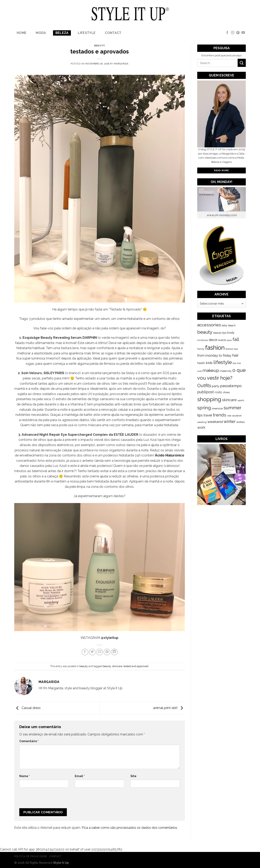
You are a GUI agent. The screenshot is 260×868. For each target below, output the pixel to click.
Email (80, 776)
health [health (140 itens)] (201, 363)
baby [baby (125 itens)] (225, 326)
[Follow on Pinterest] (238, 33)
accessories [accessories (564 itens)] (209, 325)
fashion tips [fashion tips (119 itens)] (232, 349)
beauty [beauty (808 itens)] (205, 332)
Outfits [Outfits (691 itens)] (204, 386)
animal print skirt (169, 708)
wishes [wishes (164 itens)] (240, 422)
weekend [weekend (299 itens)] (215, 422)
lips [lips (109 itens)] (235, 363)
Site (133, 776)
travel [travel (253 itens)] (208, 415)
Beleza (62, 33)
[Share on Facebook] (85, 652)
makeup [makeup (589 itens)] (211, 370)
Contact (113, 33)
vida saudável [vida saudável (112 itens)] (234, 416)
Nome (25, 776)
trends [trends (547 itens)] (219, 415)
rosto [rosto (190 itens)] (218, 392)
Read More (221, 170)
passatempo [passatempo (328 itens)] (231, 386)
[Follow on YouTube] (243, 33)
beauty (99, 46)
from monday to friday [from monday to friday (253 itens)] (214, 356)
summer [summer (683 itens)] (232, 408)
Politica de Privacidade (31, 856)
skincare (117, 666)
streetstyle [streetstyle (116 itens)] (217, 408)
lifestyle (87, 33)
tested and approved (136, 666)
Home (22, 33)
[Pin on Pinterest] (107, 652)
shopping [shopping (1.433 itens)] (209, 399)
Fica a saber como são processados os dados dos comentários (129, 828)
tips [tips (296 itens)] (200, 415)
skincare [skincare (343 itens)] (229, 400)
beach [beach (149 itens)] (232, 325)
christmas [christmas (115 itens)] (203, 340)
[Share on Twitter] (92, 652)
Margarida (121, 64)
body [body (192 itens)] (231, 333)
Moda (41, 33)
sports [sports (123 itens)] (241, 400)
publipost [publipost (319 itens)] (206, 392)
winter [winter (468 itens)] (230, 421)
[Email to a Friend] (100, 652)
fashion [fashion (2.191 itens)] (215, 348)
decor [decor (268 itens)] (213, 340)
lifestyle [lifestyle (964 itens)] (223, 362)
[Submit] (242, 63)
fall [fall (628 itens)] (236, 339)
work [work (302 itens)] (201, 427)
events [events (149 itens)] (222, 340)
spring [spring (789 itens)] (204, 408)
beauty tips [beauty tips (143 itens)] (220, 333)
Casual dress (27, 708)
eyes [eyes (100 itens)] (229, 340)
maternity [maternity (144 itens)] (226, 371)
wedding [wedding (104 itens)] (202, 422)
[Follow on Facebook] (227, 33)
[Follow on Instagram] (233, 33)
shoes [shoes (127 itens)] (226, 392)
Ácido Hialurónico (170, 455)
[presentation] (47, 799)
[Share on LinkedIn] (114, 652)
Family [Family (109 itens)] (201, 349)
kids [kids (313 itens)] (209, 363)
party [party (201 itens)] (216, 386)
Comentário (29, 741)
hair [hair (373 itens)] (235, 355)
